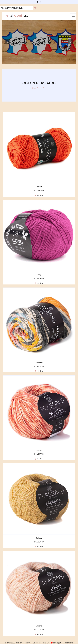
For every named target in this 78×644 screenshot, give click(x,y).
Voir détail (39, 195)
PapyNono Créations (64, 643)
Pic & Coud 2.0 (38, 88)
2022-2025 (11, 643)
